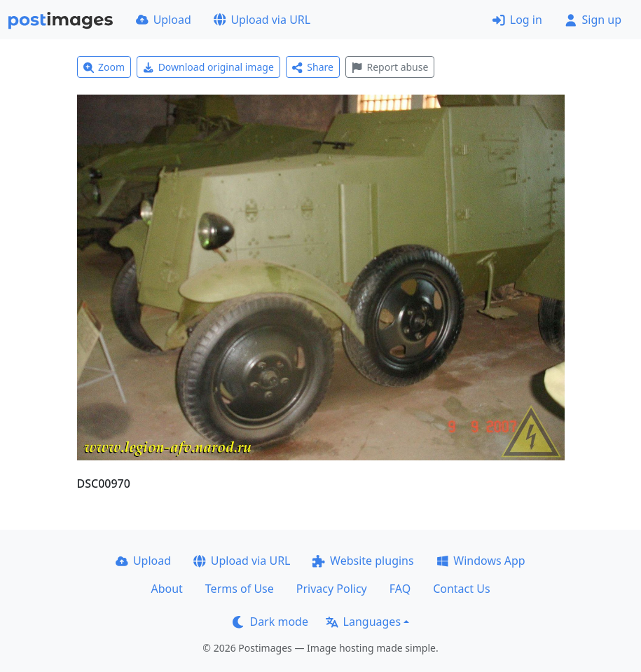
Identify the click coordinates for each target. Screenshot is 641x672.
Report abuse (390, 67)
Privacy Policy (332, 589)
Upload (164, 20)
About (166, 589)
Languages (363, 622)
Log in (517, 20)
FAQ (400, 589)
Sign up (593, 20)
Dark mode (270, 622)
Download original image (208, 67)
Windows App (481, 561)
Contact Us (461, 589)
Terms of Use (240, 589)
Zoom (104, 67)
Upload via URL (262, 20)
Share (313, 67)
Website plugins (363, 561)
